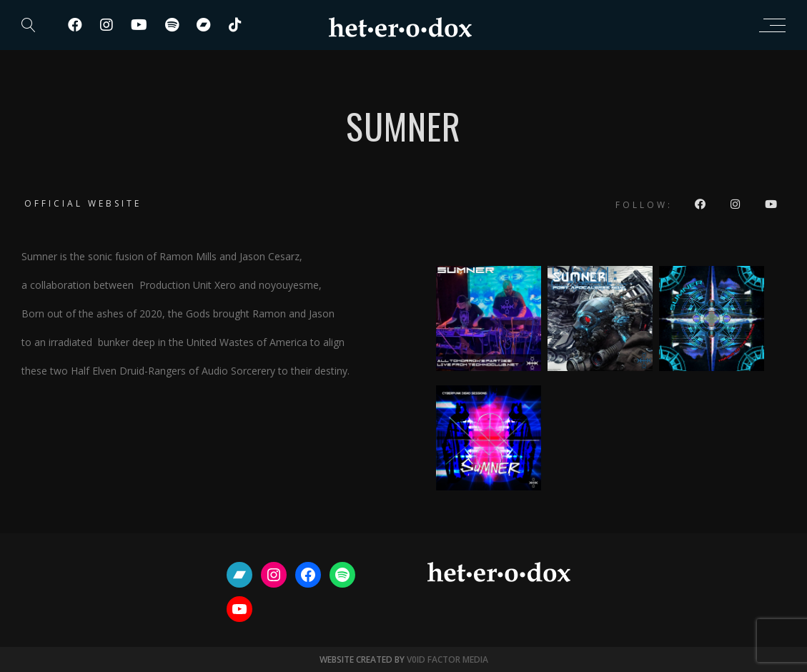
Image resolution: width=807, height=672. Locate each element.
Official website (83, 203)
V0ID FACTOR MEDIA (447, 659)
